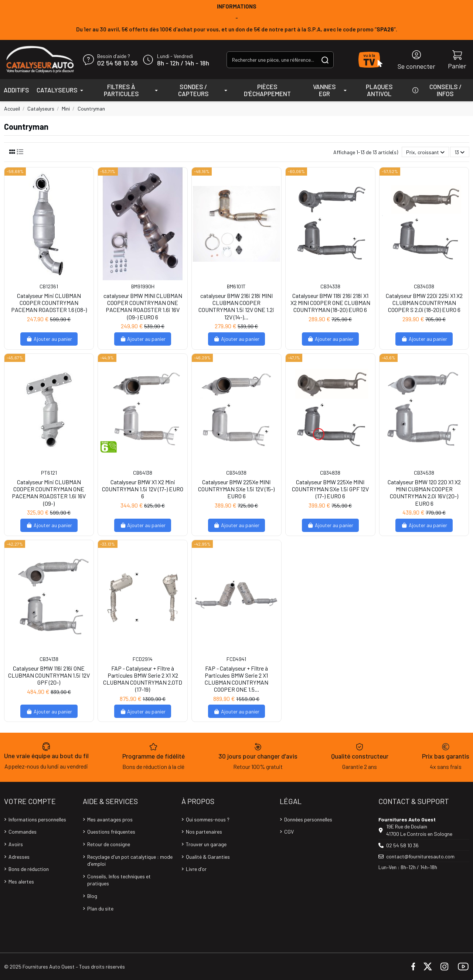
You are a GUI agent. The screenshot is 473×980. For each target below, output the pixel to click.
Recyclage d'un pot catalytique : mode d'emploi (130, 860)
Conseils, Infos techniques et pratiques (119, 880)
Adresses (19, 857)
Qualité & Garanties (208, 857)
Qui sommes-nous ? (208, 819)
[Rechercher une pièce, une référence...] (325, 60)
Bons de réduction (29, 869)
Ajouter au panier (49, 339)
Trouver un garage (206, 844)
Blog (92, 896)
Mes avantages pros (110, 819)
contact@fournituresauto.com (420, 856)
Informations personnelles (37, 819)
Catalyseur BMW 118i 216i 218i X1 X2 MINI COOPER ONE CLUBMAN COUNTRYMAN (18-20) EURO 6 (330, 303)
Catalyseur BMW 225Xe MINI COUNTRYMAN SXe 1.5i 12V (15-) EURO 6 (236, 489)
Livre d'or (196, 869)
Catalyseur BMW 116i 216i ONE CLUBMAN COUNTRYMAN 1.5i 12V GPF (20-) (49, 675)
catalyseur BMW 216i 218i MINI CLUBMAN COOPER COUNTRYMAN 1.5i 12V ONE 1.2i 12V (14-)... (236, 306)
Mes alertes (21, 881)
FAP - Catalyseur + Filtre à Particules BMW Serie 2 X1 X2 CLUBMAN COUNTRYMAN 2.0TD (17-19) (143, 679)
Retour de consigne (109, 844)
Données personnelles (308, 819)
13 (460, 152)
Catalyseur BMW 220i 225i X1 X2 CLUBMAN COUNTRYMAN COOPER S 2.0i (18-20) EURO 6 (424, 303)
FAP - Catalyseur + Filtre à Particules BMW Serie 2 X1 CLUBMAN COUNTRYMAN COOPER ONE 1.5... (236, 679)
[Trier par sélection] (425, 152)
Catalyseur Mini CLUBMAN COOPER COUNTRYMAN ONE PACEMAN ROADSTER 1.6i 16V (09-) (49, 493)
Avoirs (16, 844)
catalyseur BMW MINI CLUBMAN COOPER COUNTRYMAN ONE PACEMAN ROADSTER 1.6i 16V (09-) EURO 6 (143, 306)
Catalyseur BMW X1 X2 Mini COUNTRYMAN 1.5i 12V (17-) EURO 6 (143, 489)
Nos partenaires (204, 832)
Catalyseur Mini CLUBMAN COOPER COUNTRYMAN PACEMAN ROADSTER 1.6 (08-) (49, 303)
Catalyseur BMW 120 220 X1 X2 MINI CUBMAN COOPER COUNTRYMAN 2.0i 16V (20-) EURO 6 (424, 493)
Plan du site (100, 908)
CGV (289, 832)
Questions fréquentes (111, 832)
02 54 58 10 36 (117, 63)
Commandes (23, 832)
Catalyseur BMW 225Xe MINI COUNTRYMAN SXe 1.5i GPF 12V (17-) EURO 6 (330, 489)
